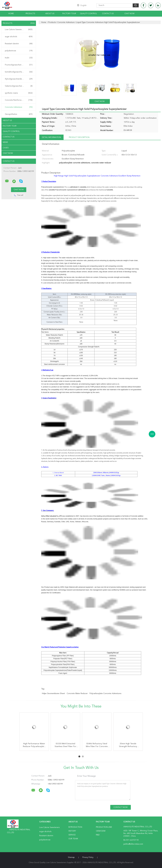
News (5, 142)
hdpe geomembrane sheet (53, 693)
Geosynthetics (19, 114)
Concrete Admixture (19, 107)
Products (30, 14)
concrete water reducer (77, 693)
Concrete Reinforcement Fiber (19, 100)
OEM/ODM (101, 831)
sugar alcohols (19, 37)
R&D (98, 835)
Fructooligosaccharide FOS (19, 65)
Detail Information (51, 137)
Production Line (104, 827)
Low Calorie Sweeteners (19, 30)
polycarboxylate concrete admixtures (105, 693)
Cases (6, 148)
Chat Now (129, 14)
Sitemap (71, 857)
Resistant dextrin (19, 44)
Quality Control (88, 14)
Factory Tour (69, 14)
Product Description (79, 137)
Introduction (75, 827)
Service (72, 835)
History (72, 831)
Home (11, 14)
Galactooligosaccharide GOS (19, 86)
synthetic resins (19, 93)
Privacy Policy (88, 857)
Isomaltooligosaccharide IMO (19, 72)
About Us (50, 14)
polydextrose (19, 51)
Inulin (19, 58)
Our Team (73, 839)
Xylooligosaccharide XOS (19, 79)
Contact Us (108, 14)
